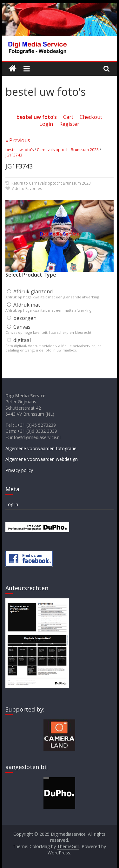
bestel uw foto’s (20, 150)
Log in (12, 504)
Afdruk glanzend (30, 291)
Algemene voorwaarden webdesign (42, 459)
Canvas (19, 327)
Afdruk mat (23, 305)
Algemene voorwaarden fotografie (41, 448)
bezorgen (22, 318)
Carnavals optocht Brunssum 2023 (68, 150)
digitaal (19, 340)
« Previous (18, 140)
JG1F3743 (14, 155)
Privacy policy (19, 470)
